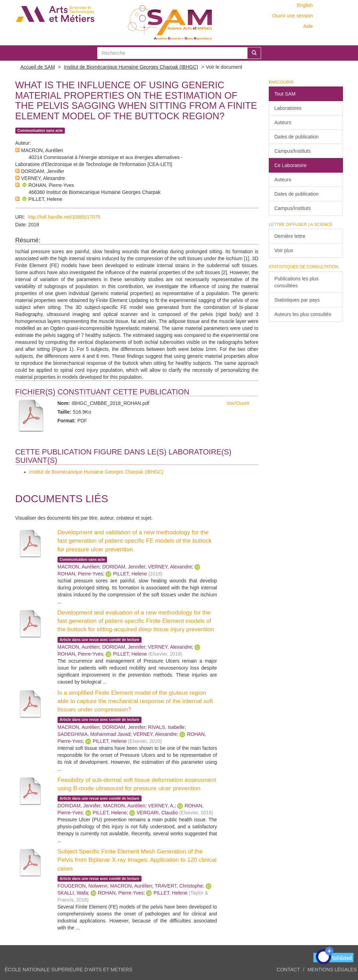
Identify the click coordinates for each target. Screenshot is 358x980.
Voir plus (284, 250)
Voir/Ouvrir (238, 403)
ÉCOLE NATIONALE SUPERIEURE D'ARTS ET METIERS (69, 970)
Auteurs (283, 122)
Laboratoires (288, 108)
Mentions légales (332, 970)
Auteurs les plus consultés (303, 314)
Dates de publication (296, 137)
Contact (288, 970)
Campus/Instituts (292, 151)
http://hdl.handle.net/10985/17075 (64, 217)
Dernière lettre (290, 236)
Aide (308, 26)
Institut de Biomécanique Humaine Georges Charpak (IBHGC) (131, 67)
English (305, 5)
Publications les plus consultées (296, 282)
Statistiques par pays (297, 300)
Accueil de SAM (38, 67)
